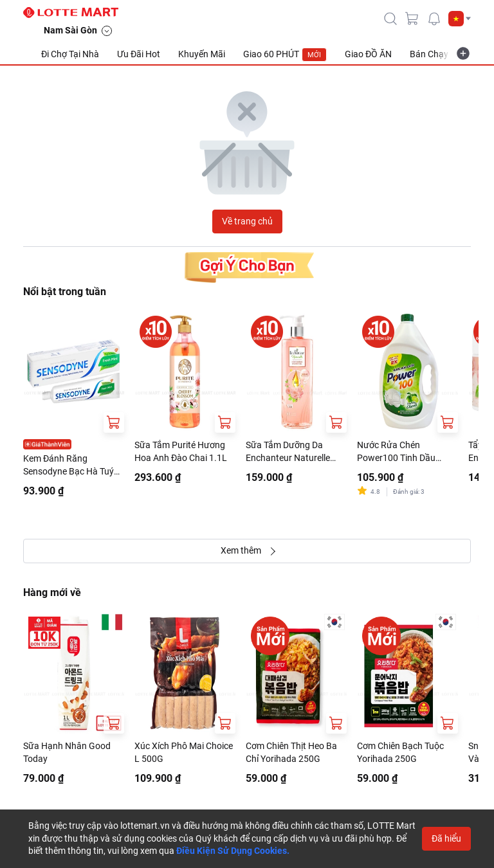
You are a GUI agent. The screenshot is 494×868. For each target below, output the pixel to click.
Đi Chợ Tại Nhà (70, 54)
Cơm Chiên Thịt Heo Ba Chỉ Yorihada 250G (291, 752)
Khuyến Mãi (202, 54)
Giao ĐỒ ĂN (368, 54)
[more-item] (463, 53)
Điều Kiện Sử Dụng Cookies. (233, 851)
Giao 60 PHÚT (285, 55)
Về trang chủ (247, 221)
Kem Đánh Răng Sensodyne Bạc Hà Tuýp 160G (71, 466)
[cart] (412, 19)
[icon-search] (390, 19)
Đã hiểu (446, 838)
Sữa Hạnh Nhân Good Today (67, 752)
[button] (460, 19)
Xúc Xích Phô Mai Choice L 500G (184, 752)
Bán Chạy (429, 54)
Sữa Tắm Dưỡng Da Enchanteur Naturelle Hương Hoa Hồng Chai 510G (291, 452)
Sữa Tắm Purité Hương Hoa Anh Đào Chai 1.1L (181, 451)
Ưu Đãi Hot (139, 54)
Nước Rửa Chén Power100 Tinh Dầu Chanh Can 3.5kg (396, 452)
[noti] (434, 19)
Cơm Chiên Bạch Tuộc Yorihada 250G (400, 752)
